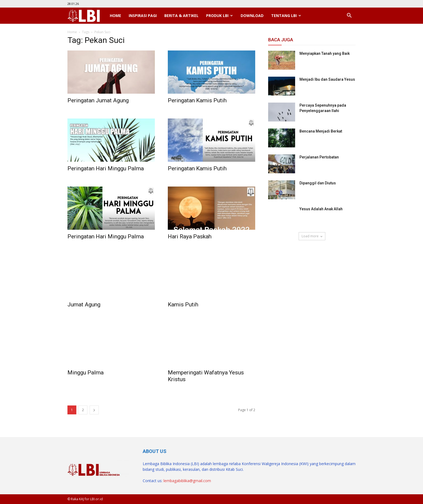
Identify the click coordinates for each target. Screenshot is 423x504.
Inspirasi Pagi (143, 16)
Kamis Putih (183, 305)
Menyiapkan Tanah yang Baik (325, 53)
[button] (349, 16)
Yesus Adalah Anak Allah (321, 209)
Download (252, 16)
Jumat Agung (84, 305)
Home (115, 16)
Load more (312, 236)
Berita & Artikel (181, 16)
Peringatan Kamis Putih (197, 100)
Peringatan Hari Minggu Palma (106, 168)
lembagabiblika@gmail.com (187, 481)
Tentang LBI (286, 16)
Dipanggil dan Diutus (318, 183)
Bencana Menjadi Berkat (321, 131)
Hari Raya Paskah (190, 236)
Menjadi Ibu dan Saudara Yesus (327, 79)
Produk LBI (219, 16)
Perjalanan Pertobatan (319, 157)
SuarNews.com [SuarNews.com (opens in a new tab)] (282, 256)
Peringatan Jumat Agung (98, 100)
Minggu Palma (86, 373)
